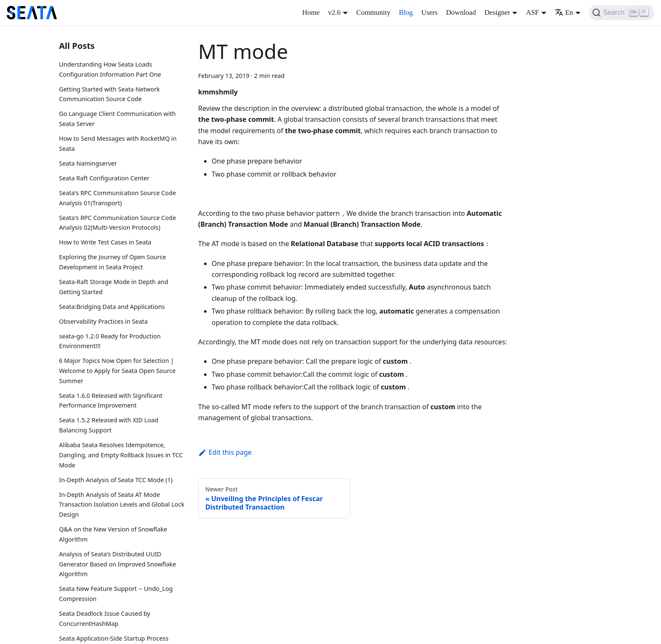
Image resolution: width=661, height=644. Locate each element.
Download (461, 12)
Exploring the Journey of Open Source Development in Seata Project (113, 262)
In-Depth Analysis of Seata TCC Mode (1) (116, 480)
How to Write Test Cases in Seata (105, 242)
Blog (406, 12)
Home (311, 12)
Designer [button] (497, 12)
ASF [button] (532, 12)
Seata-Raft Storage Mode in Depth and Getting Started (114, 287)
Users (429, 12)
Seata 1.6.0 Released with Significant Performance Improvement (111, 401)
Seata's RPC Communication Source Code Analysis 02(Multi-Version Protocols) (117, 223)
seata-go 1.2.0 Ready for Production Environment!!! (110, 341)
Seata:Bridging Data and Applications (112, 307)
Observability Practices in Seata (103, 321)
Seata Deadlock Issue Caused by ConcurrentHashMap (105, 619)
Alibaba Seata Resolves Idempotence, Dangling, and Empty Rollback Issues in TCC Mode (121, 455)
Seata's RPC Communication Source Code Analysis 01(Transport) (117, 198)
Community (373, 12)
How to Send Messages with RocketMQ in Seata (118, 144)
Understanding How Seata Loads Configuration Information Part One (110, 69)
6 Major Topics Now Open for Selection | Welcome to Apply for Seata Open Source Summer (117, 371)
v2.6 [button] (334, 12)
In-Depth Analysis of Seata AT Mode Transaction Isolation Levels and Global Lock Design (122, 505)
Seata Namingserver (88, 163)
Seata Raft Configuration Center (104, 178)
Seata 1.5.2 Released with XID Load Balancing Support (109, 425)
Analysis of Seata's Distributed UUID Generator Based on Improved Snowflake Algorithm (118, 564)
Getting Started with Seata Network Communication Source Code (109, 94)
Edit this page (225, 452)
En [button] (564, 12)
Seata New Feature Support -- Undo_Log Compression (116, 594)
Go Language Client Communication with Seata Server (117, 119)
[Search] (622, 13)
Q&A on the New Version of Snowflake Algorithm (113, 534)
